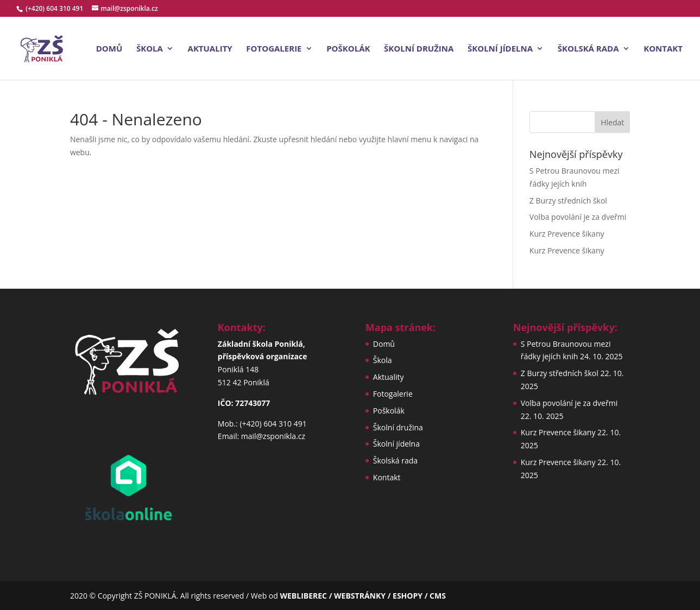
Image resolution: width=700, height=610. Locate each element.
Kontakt (663, 49)
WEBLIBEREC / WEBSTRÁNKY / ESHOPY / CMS (362, 596)
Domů (109, 49)
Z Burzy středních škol (568, 201)
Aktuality (210, 49)
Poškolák (348, 49)
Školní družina (419, 49)
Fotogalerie (274, 49)
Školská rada (588, 49)
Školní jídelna (500, 49)
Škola (150, 49)
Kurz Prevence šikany (567, 234)
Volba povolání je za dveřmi (578, 217)
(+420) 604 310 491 (55, 8)
